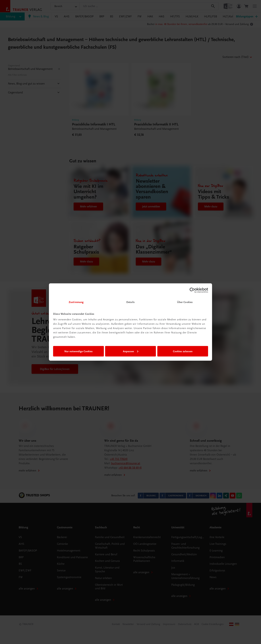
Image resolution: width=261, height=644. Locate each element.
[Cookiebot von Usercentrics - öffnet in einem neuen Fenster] (192, 290)
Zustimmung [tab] (76, 302)
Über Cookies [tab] (185, 302)
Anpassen (131, 351)
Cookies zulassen (183, 351)
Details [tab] (130, 302)
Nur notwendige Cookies (78, 351)
